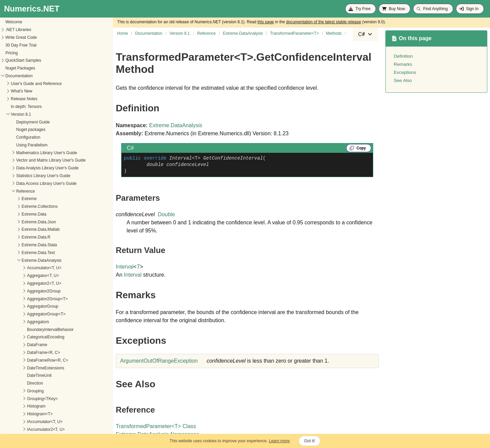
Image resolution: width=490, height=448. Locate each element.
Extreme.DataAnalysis (176, 125)
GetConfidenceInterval (28, 237)
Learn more (279, 441)
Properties (12, 222)
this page (266, 22)
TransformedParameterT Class (156, 426)
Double (167, 214)
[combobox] (365, 34)
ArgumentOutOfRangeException (159, 361)
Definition (403, 56)
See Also (403, 80)
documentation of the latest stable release (324, 22)
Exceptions (405, 72)
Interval (125, 267)
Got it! (309, 441)
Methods (10, 230)
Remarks (403, 64)
